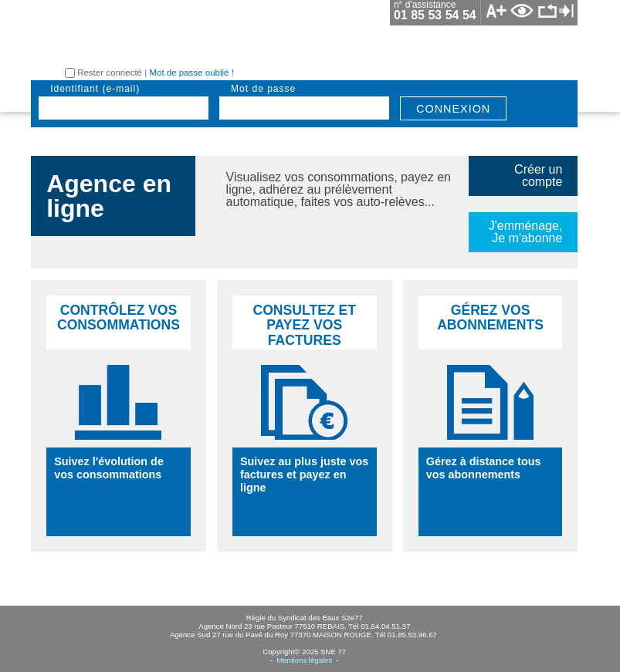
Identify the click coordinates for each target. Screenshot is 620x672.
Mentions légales (304, 660)
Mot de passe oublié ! (191, 73)
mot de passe (263, 89)
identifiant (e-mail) (95, 89)
